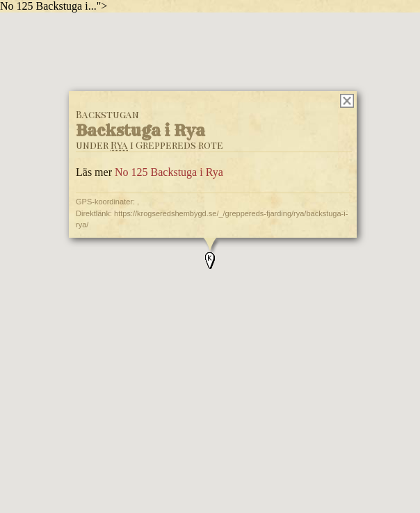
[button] (210, 261)
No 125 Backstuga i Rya (169, 172)
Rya (119, 145)
